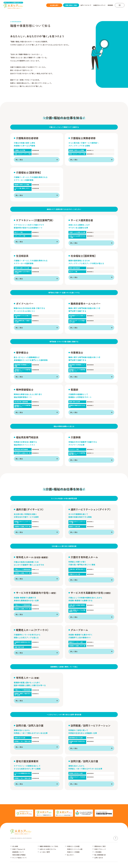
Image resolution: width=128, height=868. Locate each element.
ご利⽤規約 (98, 852)
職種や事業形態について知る (49, 846)
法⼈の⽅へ (71, 855)
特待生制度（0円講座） (19, 855)
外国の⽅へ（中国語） (73, 852)
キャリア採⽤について (19, 858)
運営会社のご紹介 (100, 846)
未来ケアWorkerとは (19, 849)
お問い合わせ (99, 858)
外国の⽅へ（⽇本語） (73, 846)
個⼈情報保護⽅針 (100, 855)
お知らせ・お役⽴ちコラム (48, 849)
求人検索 (15, 846)
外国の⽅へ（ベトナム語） (75, 849)
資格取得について (18, 852)
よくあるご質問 (45, 852)
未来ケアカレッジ (100, 849)
